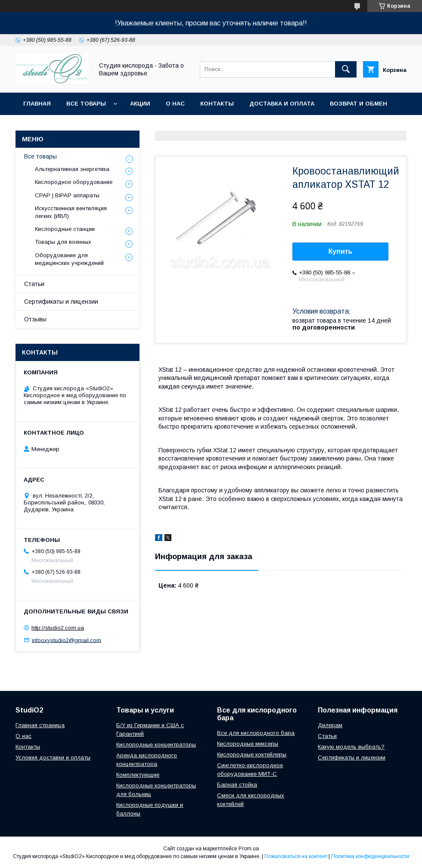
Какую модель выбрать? (351, 747)
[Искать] (346, 69)
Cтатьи (327, 736)
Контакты (217, 104)
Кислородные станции (65, 229)
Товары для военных (63, 242)
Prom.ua (249, 849)
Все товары (86, 104)
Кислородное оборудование (74, 182)
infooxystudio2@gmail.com (67, 640)
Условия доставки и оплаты (53, 758)
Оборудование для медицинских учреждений (69, 259)
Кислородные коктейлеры (252, 754)
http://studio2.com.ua (58, 628)
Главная (37, 104)
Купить (341, 251)
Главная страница (40, 725)
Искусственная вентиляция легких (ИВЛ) (71, 212)
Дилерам (330, 725)
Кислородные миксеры (248, 744)
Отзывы (35, 319)
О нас (175, 104)
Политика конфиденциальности (370, 856)
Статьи (34, 284)
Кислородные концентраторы (156, 745)
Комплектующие (138, 775)
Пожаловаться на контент (296, 856)
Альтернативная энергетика (72, 169)
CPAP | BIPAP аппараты (67, 195)
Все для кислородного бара (256, 733)
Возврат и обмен (358, 104)
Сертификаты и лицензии (61, 302)
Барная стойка (237, 785)
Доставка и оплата (282, 104)
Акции (140, 104)
